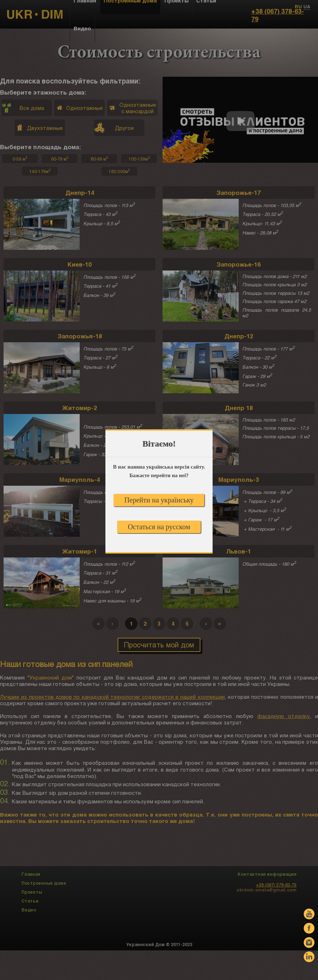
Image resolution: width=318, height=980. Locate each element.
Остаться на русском (159, 527)
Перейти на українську (159, 500)
